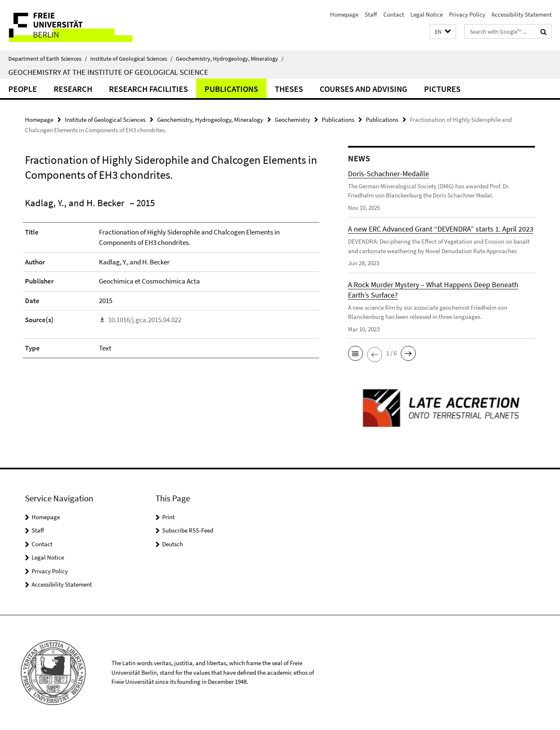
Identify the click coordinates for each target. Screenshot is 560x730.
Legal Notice (427, 14)
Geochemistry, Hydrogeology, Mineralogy (230, 59)
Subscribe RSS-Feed (188, 530)
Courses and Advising (364, 89)
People (23, 89)
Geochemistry (292, 120)
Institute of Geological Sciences (131, 59)
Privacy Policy (467, 14)
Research (73, 89)
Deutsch (173, 544)
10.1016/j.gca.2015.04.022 (145, 320)
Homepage (344, 14)
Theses (289, 89)
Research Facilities (148, 89)
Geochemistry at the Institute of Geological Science (108, 72)
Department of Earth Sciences (48, 59)
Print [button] (168, 517)
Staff (371, 14)
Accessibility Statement (522, 14)
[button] (443, 32)
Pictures (442, 89)
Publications (231, 89)
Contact (394, 14)
